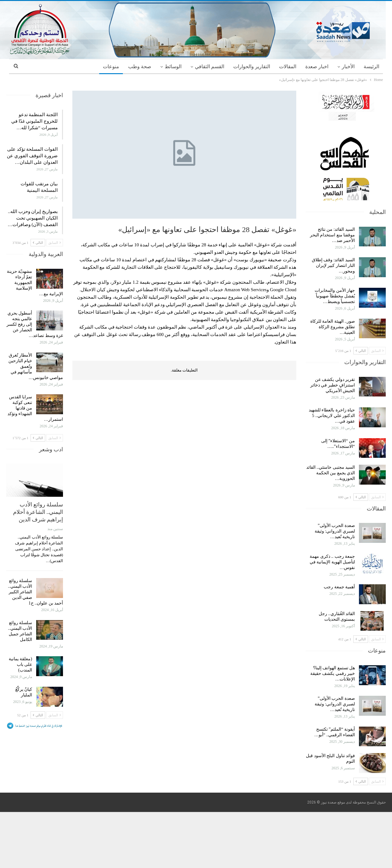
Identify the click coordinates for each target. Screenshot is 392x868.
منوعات (111, 66)
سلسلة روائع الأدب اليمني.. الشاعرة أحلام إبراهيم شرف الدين (38, 512)
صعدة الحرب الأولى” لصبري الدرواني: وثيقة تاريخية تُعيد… (335, 531)
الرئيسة (371, 66)
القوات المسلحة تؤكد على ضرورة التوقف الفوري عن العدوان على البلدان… (32, 156)
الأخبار (348, 66)
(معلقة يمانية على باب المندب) (20, 664)
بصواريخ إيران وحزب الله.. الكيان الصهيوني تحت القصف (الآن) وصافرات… (33, 218)
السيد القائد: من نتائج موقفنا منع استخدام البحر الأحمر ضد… (333, 235)
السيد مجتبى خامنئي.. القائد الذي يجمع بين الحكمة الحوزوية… (331, 473)
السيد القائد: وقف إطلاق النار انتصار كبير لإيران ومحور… (333, 266)
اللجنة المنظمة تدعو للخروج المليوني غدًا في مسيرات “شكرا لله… (34, 121)
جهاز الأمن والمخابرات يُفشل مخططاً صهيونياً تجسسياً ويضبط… (335, 296)
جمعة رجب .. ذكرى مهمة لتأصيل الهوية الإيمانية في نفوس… (332, 562)
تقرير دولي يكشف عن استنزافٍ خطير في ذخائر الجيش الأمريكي (333, 385)
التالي (361, 351)
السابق (377, 351)
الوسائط (173, 66)
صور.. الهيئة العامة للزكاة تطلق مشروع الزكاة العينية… (333, 327)
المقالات (288, 66)
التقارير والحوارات (252, 66)
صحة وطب (140, 66)
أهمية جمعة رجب (339, 587)
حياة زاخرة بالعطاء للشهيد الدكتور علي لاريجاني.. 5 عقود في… (332, 416)
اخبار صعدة (317, 66)
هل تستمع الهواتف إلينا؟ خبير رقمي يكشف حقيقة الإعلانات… (333, 674)
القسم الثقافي (210, 66)
